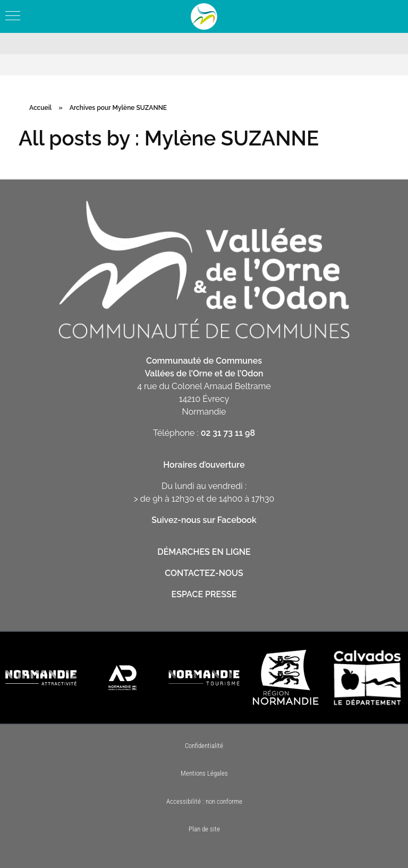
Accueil (40, 108)
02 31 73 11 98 (228, 433)
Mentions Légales (204, 773)
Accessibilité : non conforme (204, 801)
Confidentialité (204, 746)
